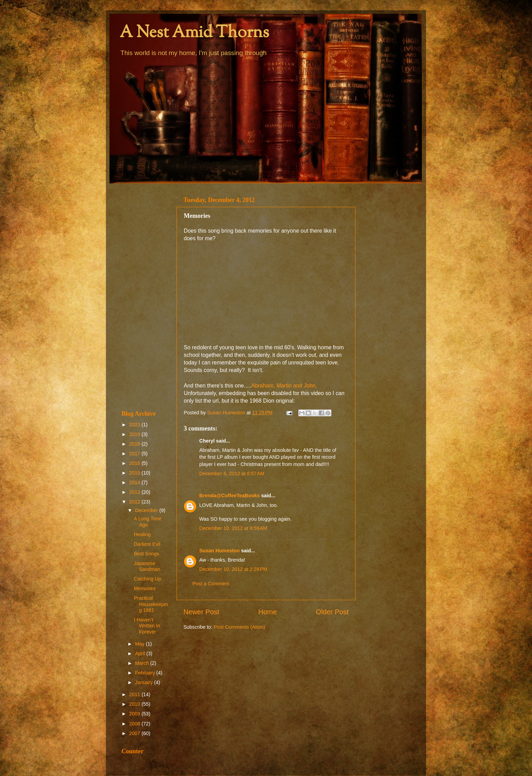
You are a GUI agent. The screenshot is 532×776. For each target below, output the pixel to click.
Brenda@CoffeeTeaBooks (230, 496)
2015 (135, 473)
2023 (135, 425)
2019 (135, 434)
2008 (135, 724)
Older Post (332, 612)
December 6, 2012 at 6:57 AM (232, 474)
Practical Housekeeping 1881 (151, 604)
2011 (135, 694)
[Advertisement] (145, 297)
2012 (135, 502)
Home (268, 612)
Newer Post (201, 612)
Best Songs (147, 554)
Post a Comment (211, 584)
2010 (135, 704)
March (143, 663)
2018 (135, 444)
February (146, 673)
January (145, 682)
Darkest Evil (147, 544)
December (147, 510)
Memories (145, 588)
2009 (135, 714)
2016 (135, 463)
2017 (135, 454)
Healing (142, 534)
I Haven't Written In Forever (147, 626)
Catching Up (147, 579)
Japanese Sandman (147, 566)
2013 (135, 492)
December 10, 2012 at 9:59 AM (233, 528)
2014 (135, 482)
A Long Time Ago (148, 522)
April (141, 653)
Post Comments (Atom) (240, 627)
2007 (135, 733)
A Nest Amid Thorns (194, 33)
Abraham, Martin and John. (284, 386)
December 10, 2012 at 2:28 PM (233, 569)
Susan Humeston (220, 551)
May (141, 644)
